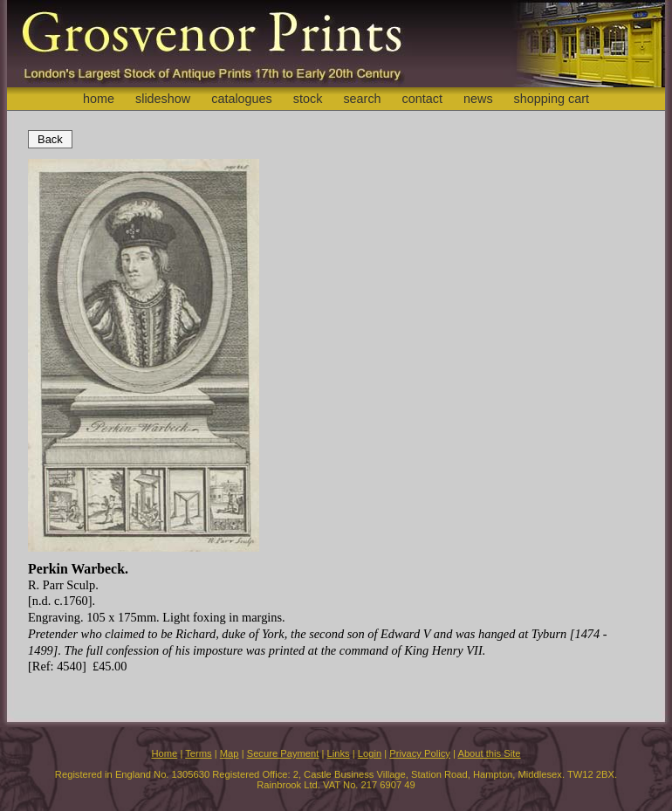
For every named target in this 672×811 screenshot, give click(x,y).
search (362, 99)
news (478, 99)
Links (339, 753)
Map (230, 753)
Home (164, 753)
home (99, 99)
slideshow (163, 99)
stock (308, 99)
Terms (198, 753)
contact (422, 99)
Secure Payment (283, 753)
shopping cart (552, 99)
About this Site (489, 753)
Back (50, 139)
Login (370, 753)
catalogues (242, 99)
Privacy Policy (420, 753)
